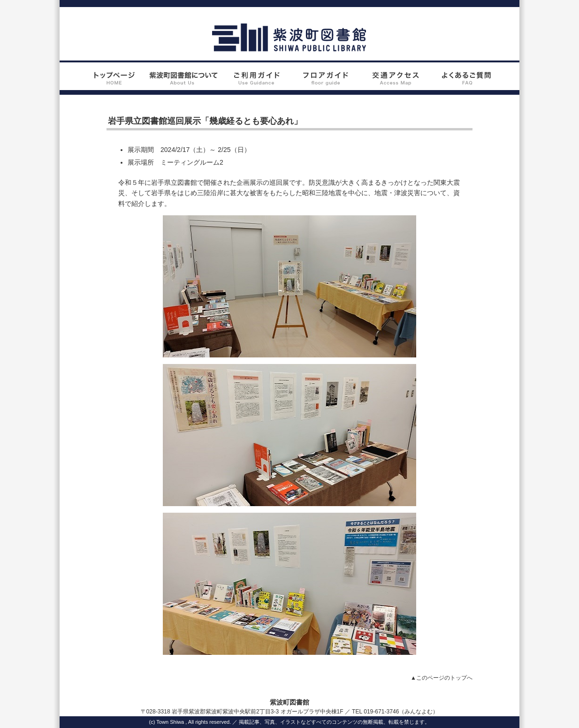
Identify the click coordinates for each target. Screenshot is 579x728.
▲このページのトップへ (442, 678)
